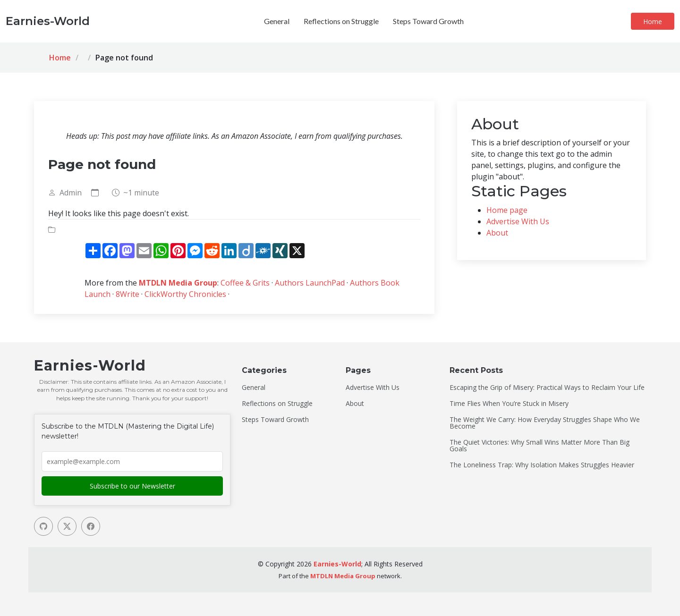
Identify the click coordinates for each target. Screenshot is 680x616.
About (497, 233)
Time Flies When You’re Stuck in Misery (509, 404)
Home (653, 21)
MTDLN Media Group (178, 283)
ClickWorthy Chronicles (185, 294)
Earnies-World (337, 564)
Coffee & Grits (245, 283)
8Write (127, 294)
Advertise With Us (518, 221)
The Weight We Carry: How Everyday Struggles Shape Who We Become (545, 423)
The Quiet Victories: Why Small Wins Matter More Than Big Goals (540, 446)
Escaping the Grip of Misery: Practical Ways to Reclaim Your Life (547, 388)
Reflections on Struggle (341, 21)
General (277, 21)
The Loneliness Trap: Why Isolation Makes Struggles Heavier (542, 465)
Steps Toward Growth (428, 21)
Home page (507, 210)
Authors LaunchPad (310, 283)
